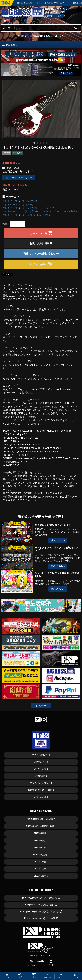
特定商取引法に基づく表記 (40, 790)
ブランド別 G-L (31, 201)
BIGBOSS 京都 (40, 862)
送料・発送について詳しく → (19, 177)
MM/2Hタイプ (45, 215)
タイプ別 (27, 215)
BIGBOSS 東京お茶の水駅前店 (40, 819)
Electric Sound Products (41, 961)
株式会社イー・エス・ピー (41, 965)
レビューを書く (41, 264)
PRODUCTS (10, 45)
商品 (21, 976)
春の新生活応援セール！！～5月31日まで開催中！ (51, 3)
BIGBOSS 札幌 (40, 833)
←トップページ (41, 706)
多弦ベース (28, 205)
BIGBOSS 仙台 (40, 840)
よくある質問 (40, 769)
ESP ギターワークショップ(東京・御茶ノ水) (41, 912)
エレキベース (10, 201)
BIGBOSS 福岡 (40, 876)
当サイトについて (40, 755)
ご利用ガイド (23, 36)
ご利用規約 (40, 776)
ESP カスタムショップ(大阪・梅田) (41, 918)
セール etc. (48, 976)
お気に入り (49, 36)
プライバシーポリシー (40, 783)
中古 (34, 976)
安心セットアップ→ (55, 16)
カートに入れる (41, 233)
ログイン (60, 36)
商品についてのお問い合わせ (41, 254)
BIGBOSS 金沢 (40, 847)
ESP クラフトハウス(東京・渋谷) (41, 905)
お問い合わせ (40, 797)
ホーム (7, 976)
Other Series (71, 211)
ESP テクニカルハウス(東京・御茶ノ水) (41, 898)
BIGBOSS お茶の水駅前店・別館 (40, 826)
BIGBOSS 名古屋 (40, 855)
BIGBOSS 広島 (40, 869)
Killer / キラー (52, 208)
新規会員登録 (36, 36)
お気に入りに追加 (41, 243)
